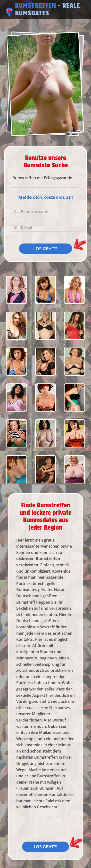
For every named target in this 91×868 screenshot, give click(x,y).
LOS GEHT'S (45, 249)
